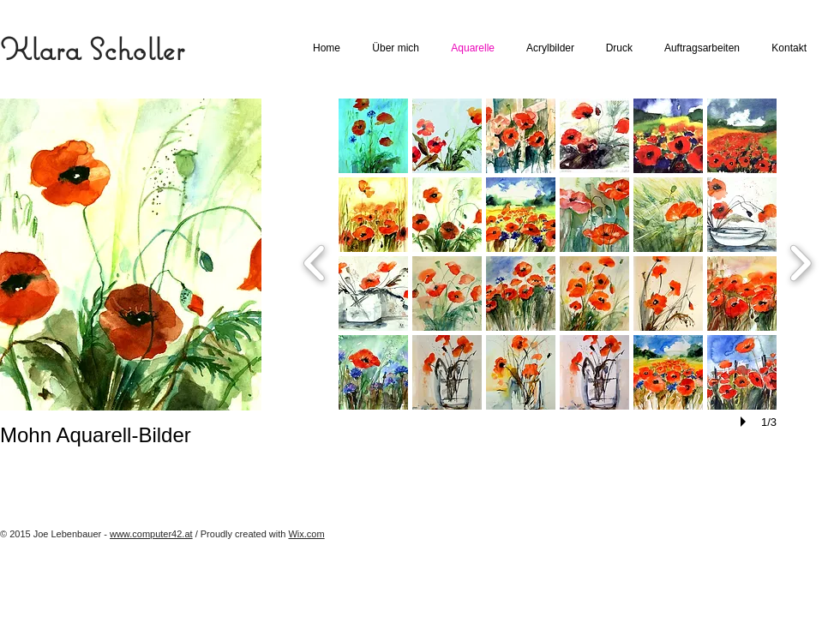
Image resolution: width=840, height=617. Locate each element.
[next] (800, 261)
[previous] (315, 261)
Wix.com (306, 534)
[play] (746, 422)
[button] (373, 136)
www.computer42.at (151, 534)
